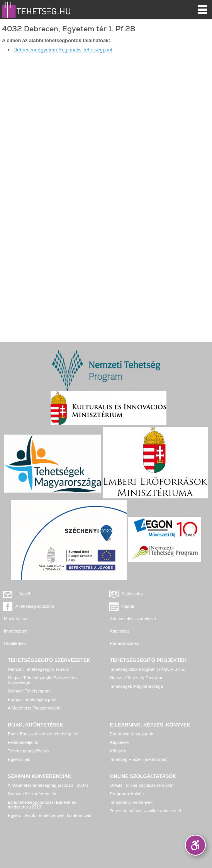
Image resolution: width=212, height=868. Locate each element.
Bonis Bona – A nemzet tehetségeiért (43, 734)
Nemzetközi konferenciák (32, 794)
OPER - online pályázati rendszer (142, 785)
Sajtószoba (132, 594)
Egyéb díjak (19, 759)
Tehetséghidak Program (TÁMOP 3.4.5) (148, 669)
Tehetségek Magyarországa (137, 686)
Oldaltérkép (15, 643)
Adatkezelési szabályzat (133, 619)
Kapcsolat (120, 631)
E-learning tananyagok (132, 734)
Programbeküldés (127, 794)
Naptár (128, 606)
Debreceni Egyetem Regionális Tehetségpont (63, 50)
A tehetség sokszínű (35, 606)
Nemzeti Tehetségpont (29, 691)
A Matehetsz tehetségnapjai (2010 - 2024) (48, 785)
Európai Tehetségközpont (32, 699)
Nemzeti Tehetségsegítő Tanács (38, 669)
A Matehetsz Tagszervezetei (35, 708)
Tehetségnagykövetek (29, 751)
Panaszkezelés (125, 643)
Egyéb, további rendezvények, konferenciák (49, 815)
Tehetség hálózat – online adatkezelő (146, 811)
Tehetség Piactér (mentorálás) (139, 759)
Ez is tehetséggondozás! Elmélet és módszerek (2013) (42, 805)
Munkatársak (16, 619)
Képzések (120, 742)
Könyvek (118, 751)
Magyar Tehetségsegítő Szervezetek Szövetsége (43, 680)
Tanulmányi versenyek (131, 802)
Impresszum (16, 631)
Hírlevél (23, 594)
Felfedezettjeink (23, 742)
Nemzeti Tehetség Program (136, 678)
